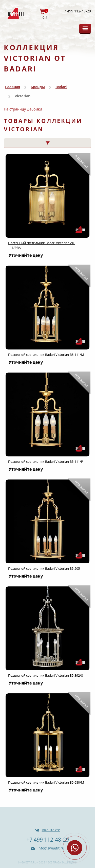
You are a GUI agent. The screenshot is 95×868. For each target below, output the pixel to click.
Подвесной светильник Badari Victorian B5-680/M (46, 782)
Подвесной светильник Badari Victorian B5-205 (44, 568)
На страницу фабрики (23, 109)
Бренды (38, 87)
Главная (13, 87)
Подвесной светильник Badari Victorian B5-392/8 (45, 675)
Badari (61, 87)
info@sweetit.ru (50, 848)
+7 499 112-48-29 (77, 11)
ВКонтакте (51, 830)
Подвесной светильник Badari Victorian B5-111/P (46, 461)
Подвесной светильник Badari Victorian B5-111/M (46, 355)
